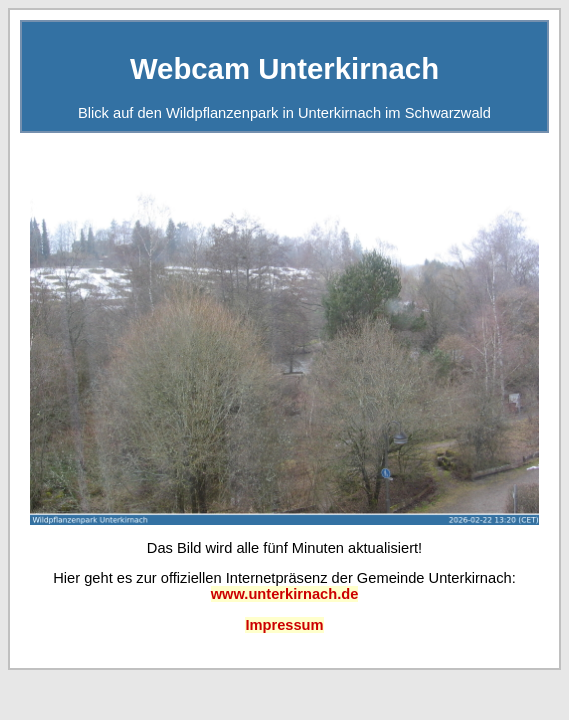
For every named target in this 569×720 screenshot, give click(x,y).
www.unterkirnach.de (285, 594)
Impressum (284, 625)
